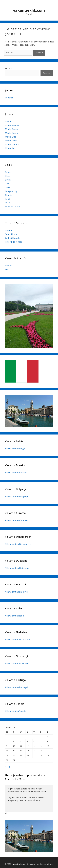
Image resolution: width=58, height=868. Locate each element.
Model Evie (11, 137)
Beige (8, 172)
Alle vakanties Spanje (16, 711)
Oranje (8, 195)
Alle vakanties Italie (15, 616)
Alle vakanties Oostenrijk (17, 663)
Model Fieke (11, 141)
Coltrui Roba (11, 234)
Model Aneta (11, 129)
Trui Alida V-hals (13, 242)
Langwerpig (11, 191)
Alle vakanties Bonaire (16, 473)
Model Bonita (12, 133)
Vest (7, 269)
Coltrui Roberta (13, 238)
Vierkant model (13, 206)
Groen (8, 187)
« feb (7, 767)
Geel (7, 184)
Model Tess (11, 148)
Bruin (8, 180)
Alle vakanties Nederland (17, 639)
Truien (8, 230)
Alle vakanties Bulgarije (17, 496)
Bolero (8, 266)
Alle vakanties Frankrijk (17, 592)
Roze (7, 203)
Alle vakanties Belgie (15, 449)
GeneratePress (47, 864)
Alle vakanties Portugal (16, 687)
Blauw (8, 176)
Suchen (9, 68)
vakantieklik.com (29, 10)
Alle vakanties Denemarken (18, 544)
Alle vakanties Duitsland (17, 568)
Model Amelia (12, 125)
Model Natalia (12, 144)
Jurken (8, 121)
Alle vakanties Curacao (16, 520)
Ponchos (9, 98)
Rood (8, 199)
